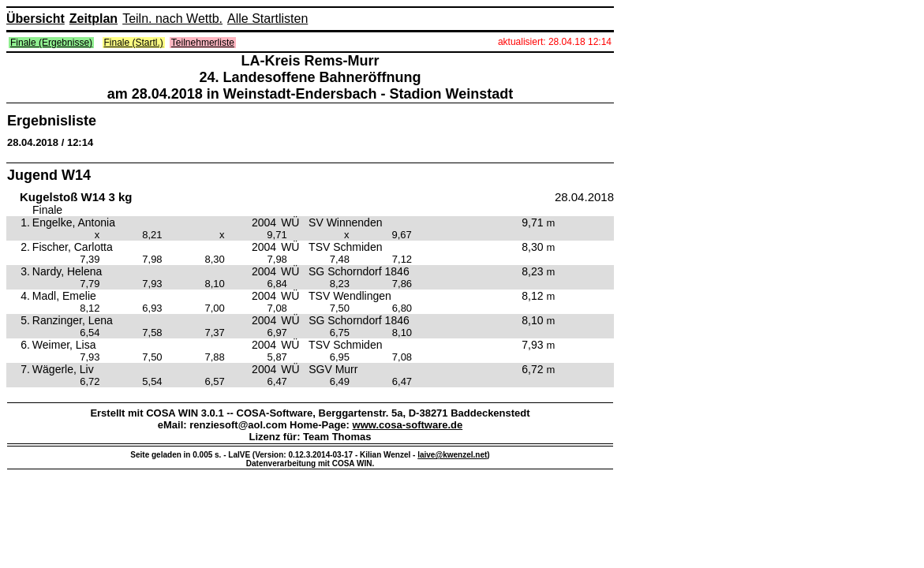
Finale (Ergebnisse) (51, 43)
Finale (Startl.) (134, 43)
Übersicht (36, 19)
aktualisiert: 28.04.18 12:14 (555, 42)
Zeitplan (94, 19)
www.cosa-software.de (408, 425)
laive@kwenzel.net (452, 455)
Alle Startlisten (267, 19)
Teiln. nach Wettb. (172, 19)
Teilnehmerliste (203, 43)
